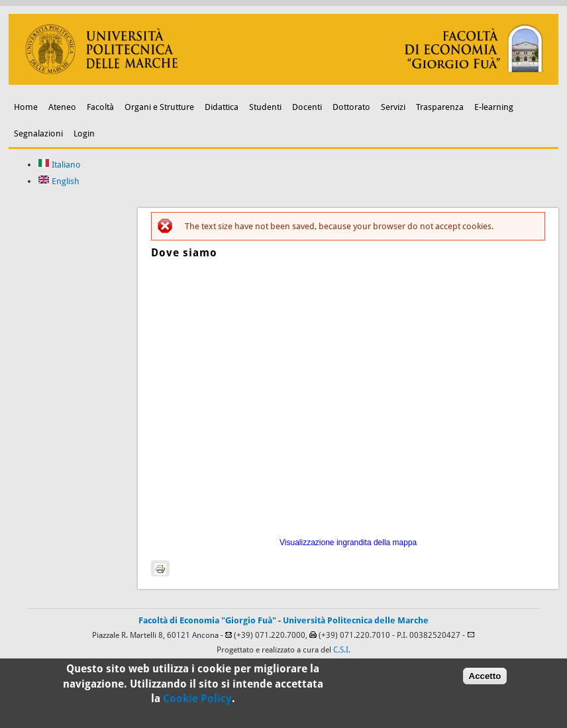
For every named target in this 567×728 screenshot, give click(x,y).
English (59, 181)
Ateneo (62, 107)
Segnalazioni (38, 133)
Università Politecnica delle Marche (356, 620)
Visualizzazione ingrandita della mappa (348, 543)
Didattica (222, 107)
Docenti (307, 107)
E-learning (494, 107)
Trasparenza (440, 107)
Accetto (485, 676)
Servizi (393, 107)
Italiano (59, 165)
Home (26, 107)
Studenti (265, 107)
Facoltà (100, 107)
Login (84, 133)
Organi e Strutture (159, 107)
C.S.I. (342, 650)
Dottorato (351, 107)
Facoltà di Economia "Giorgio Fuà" (207, 620)
